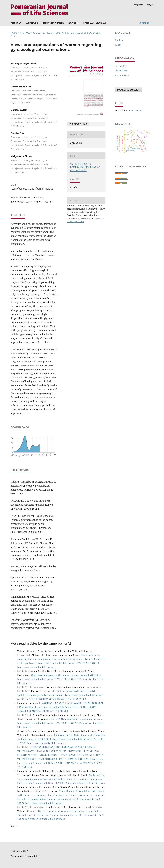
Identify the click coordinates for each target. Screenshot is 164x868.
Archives (32, 23)
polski (118, 45)
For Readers (121, 66)
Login (150, 4)
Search (145, 23)
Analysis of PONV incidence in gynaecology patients (74, 719)
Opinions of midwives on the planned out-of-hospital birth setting (67, 675)
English (119, 40)
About (73, 23)
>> (18, 826)
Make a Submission (129, 90)
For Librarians (122, 75)
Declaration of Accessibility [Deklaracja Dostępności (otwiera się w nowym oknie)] (25, 856)
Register (139, 4)
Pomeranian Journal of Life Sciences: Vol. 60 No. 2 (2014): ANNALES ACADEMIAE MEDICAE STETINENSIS (60, 763)
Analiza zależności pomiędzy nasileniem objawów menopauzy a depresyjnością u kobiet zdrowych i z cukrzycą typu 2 (61, 659)
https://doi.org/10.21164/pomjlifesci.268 (32, 189)
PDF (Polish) (79, 124)
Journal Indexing (95, 23)
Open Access (136, 110)
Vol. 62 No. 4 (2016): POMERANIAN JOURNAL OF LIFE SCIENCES (66, 33)
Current (16, 23)
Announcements (53, 23)
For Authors (121, 71)
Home (14, 33)
